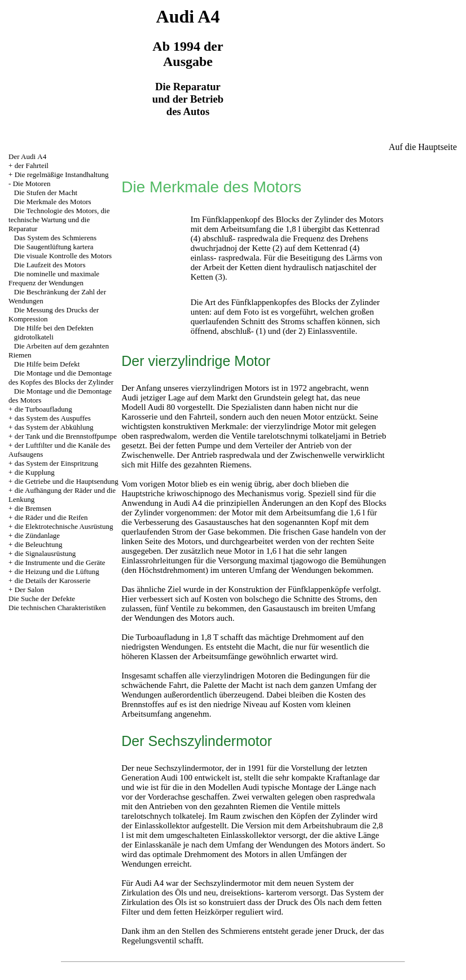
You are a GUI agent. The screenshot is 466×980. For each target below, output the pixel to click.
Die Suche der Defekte (42, 599)
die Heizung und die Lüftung (57, 571)
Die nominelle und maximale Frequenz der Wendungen (54, 278)
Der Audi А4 (27, 156)
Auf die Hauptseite (423, 147)
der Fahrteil (32, 165)
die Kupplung (35, 472)
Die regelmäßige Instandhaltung (62, 175)
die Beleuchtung (39, 544)
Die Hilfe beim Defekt (47, 364)
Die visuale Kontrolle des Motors (63, 256)
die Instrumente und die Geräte (60, 562)
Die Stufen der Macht (46, 193)
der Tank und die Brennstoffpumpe (66, 436)
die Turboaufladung (43, 409)
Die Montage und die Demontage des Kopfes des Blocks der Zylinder (61, 378)
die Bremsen (33, 508)
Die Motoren (32, 184)
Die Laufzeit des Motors (50, 265)
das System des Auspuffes (53, 418)
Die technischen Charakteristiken (57, 608)
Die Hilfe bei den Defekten (54, 328)
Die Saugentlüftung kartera (54, 247)
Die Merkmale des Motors (53, 202)
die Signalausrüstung (45, 553)
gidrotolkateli (34, 337)
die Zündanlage (38, 535)
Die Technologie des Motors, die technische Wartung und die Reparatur (59, 220)
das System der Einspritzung (56, 463)
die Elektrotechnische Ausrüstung (64, 526)
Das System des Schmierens (55, 238)
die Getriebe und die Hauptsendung (67, 481)
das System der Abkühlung (54, 427)
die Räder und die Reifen (51, 517)
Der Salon (29, 590)
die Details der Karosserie (53, 581)
